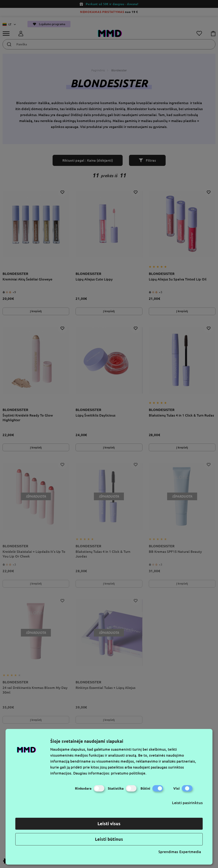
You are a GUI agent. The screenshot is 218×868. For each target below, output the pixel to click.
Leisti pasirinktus (187, 803)
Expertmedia (190, 852)
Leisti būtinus (109, 839)
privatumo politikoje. (129, 773)
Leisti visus (109, 824)
